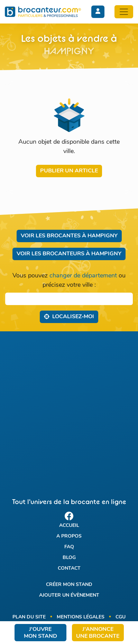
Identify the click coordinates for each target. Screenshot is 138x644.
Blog (69, 558)
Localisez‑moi (69, 316)
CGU (121, 617)
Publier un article (69, 171)
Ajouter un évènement (69, 595)
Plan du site (29, 617)
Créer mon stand (69, 585)
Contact (69, 569)
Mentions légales (81, 617)
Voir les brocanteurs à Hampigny (69, 254)
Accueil (69, 526)
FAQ (69, 547)
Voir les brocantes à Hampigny (69, 236)
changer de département (83, 276)
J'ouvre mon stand (40, 633)
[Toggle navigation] (124, 12)
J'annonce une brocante (98, 633)
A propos (69, 536)
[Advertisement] (69, 409)
